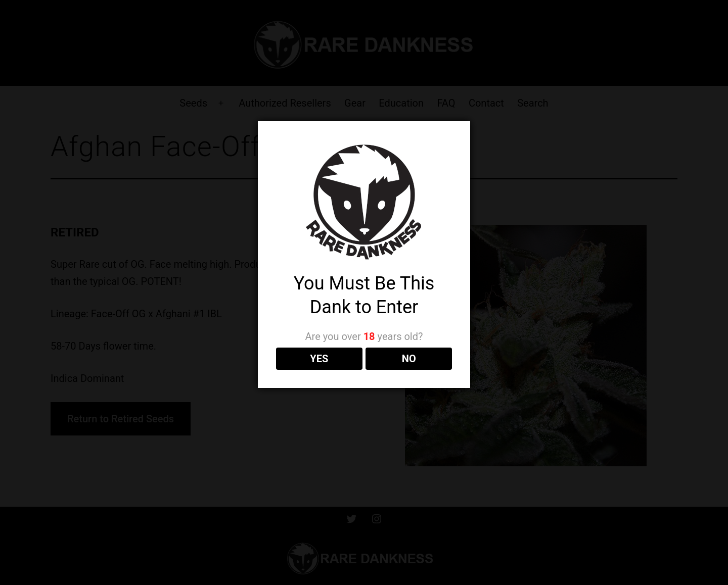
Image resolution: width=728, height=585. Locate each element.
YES (319, 359)
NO (409, 359)
